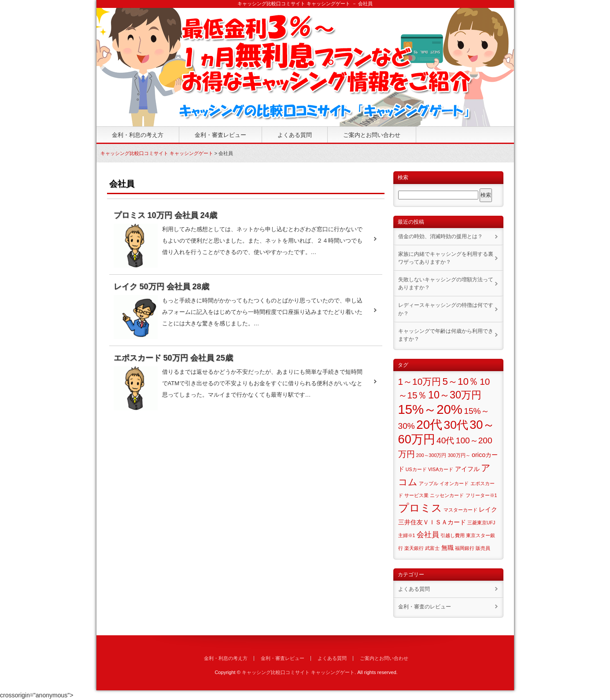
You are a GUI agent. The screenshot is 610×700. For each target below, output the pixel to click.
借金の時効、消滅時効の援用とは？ (440, 236)
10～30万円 (455, 395)
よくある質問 (295, 135)
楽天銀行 (414, 548)
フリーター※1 (481, 495)
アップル (429, 483)
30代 (456, 425)
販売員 (483, 548)
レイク (488, 509)
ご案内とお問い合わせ (372, 135)
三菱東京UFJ (481, 523)
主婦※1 (407, 535)
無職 (447, 548)
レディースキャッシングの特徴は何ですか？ (446, 309)
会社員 (428, 535)
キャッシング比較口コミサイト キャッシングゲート (157, 153)
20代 (429, 425)
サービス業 (416, 495)
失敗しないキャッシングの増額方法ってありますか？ (446, 284)
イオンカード (454, 483)
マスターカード (460, 510)
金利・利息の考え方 (138, 135)
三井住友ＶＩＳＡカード (432, 522)
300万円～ (459, 455)
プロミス (420, 508)
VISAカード (441, 469)
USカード (416, 469)
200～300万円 (431, 455)
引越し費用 (453, 535)
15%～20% (430, 409)
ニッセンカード (447, 495)
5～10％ (460, 381)
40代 (445, 440)
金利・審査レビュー (220, 135)
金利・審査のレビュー (425, 607)
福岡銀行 (465, 548)
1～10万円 (420, 381)
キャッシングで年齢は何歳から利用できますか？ (446, 335)
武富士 (432, 548)
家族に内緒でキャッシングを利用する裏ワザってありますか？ (446, 258)
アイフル (467, 469)
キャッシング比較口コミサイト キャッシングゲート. (299, 672)
